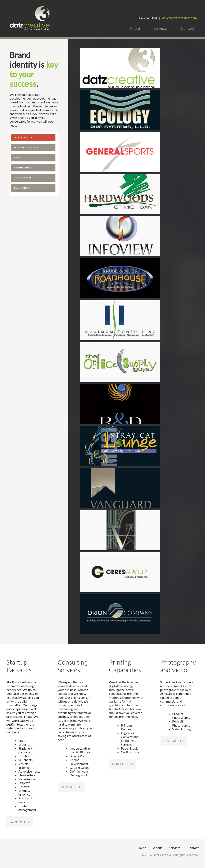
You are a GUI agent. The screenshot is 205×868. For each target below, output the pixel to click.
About (135, 28)
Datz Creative (30, 18)
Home (142, 848)
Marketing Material (26, 147)
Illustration (22, 188)
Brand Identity (23, 137)
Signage (19, 157)
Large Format (22, 178)
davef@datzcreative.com (179, 18)
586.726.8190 (147, 18)
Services (161, 28)
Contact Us (20, 821)
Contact (188, 28)
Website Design (23, 168)
